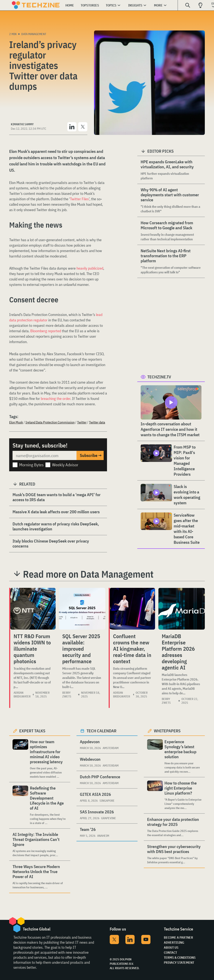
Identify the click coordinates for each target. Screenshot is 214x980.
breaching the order (56, 399)
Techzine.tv (159, 377)
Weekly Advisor (65, 465)
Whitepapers (167, 731)
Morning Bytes (31, 465)
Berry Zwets (67, 695)
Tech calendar (101, 731)
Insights (135, 5)
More (158, 5)
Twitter (82, 422)
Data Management (34, 34)
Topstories (90, 5)
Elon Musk (16, 422)
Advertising (174, 942)
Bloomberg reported (46, 331)
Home (70, 5)
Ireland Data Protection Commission (50, 422)
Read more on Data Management (88, 574)
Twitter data (97, 422)
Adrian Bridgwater (22, 695)
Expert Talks (32, 731)
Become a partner (178, 937)
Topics (111, 5)
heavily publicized (90, 268)
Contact (170, 952)
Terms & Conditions (180, 957)
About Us (171, 947)
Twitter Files (79, 199)
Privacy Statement (179, 962)
